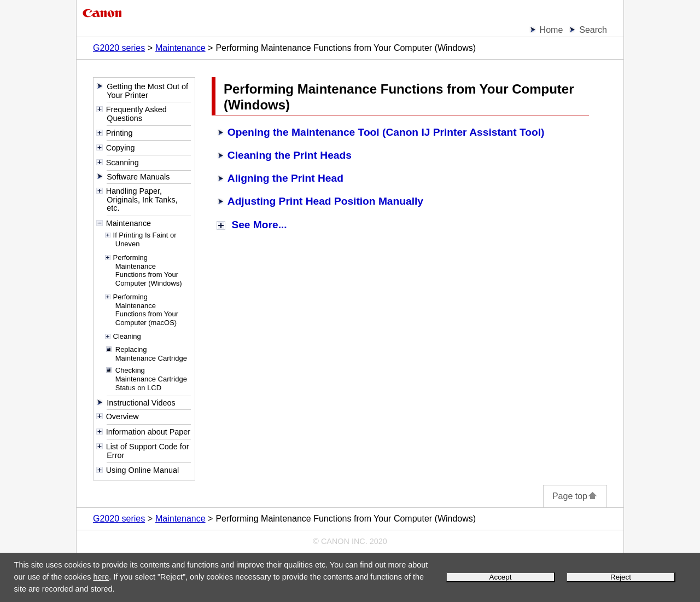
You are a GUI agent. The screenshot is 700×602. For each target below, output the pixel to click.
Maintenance (180, 48)
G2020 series (119, 48)
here (101, 577)
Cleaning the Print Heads (290, 155)
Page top (575, 496)
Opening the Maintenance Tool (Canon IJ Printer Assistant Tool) (386, 132)
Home (552, 30)
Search (593, 30)
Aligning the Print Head (285, 178)
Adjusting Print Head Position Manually (325, 201)
